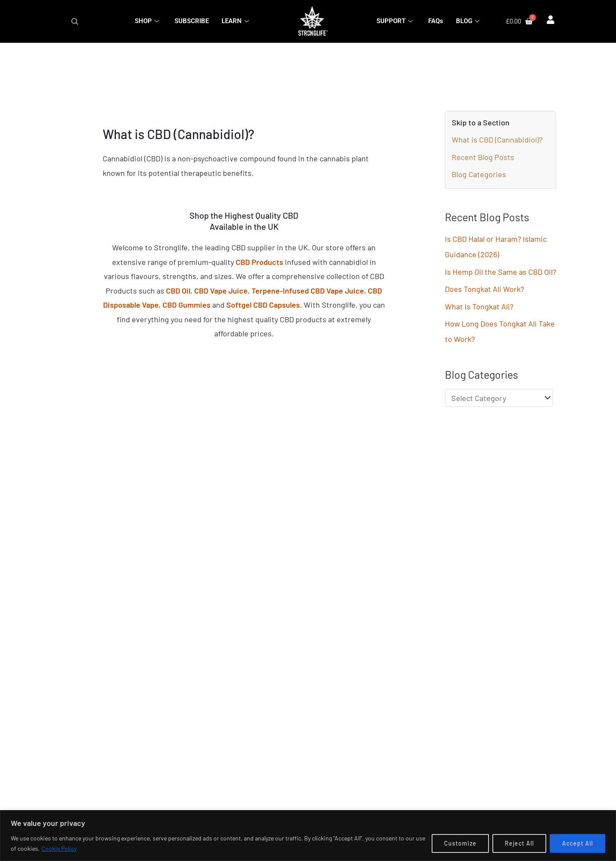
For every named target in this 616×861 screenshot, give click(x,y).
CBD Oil (178, 291)
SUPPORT (395, 21)
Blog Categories (479, 174)
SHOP (147, 21)
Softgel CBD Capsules (263, 305)
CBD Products (259, 262)
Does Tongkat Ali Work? (484, 289)
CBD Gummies (187, 305)
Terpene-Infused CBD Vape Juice (308, 291)
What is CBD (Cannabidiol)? (497, 140)
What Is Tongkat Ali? (479, 306)
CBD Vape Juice (221, 291)
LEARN (235, 21)
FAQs (436, 21)
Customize (460, 843)
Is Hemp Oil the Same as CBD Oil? (500, 272)
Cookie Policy (59, 848)
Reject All (519, 843)
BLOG (468, 21)
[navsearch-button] (75, 21)
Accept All (577, 843)
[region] (308, 836)
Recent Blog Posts (483, 157)
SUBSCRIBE (192, 21)
